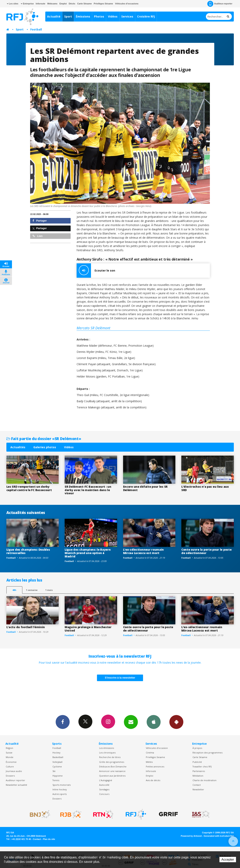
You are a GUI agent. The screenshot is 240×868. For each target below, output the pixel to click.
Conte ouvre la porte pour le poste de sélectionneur (206, 551)
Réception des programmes (207, 753)
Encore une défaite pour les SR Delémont (145, 488)
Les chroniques (107, 753)
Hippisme (58, 776)
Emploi (63, 4)
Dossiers (10, 776)
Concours (104, 794)
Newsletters (131, 722)
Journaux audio (14, 771)
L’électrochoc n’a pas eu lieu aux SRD (205, 488)
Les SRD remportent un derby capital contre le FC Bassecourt (29, 488)
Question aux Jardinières (112, 776)
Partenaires (199, 771)
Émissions (83, 16)
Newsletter (198, 789)
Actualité (54, 16)
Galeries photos (45, 447)
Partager (40, 221)
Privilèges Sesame (155, 757)
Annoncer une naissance (112, 771)
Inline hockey (60, 789)
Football (36, 29)
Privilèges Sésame (103, 4)
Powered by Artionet (191, 836)
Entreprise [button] (27, 4)
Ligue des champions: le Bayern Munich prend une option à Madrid (88, 553)
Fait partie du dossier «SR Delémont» (44, 439)
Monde (10, 757)
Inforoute (40, 4)
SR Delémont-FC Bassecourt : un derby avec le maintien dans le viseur (88, 490)
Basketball (58, 757)
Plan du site (49, 839)
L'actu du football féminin (26, 627)
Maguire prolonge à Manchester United (88, 629)
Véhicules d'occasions (127, 4)
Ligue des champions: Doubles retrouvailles (28, 551)
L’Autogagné (106, 780)
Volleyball (57, 762)
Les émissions (107, 748)
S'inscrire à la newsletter (120, 678)
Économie (11, 762)
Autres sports (60, 794)
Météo (149, 762)
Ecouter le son (96, 271)
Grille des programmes (112, 762)
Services (127, 16)
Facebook (63, 722)
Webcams (52, 4)
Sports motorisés (62, 785)
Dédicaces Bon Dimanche (113, 766)
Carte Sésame (84, 4)
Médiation (198, 776)
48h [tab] (14, 590)
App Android (176, 722)
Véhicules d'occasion (157, 748)
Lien (38, 236)
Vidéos (113, 16)
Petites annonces (155, 766)
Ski (54, 771)
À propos (197, 748)
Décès (72, 4)
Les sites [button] (13, 4)
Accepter (228, 860)
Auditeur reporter (15, 780)
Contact (197, 785)
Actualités (18, 447)
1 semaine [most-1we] (32, 590)
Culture (10, 766)
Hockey (56, 753)
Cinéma (150, 753)
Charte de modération (204, 780)
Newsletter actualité (16, 785)
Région (9, 748)
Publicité (197, 762)
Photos (99, 16)
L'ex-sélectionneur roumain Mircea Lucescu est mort (144, 551)
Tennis (56, 780)
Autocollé (104, 785)
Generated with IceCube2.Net (219, 836)
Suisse (9, 753)
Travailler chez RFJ (202, 766)
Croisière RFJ (146, 16)
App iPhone (154, 722)
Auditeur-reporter (220, 4)
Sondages (104, 789)
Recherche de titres (110, 757)
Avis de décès (153, 780)
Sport (68, 16)
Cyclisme (57, 766)
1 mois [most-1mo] (49, 590)
